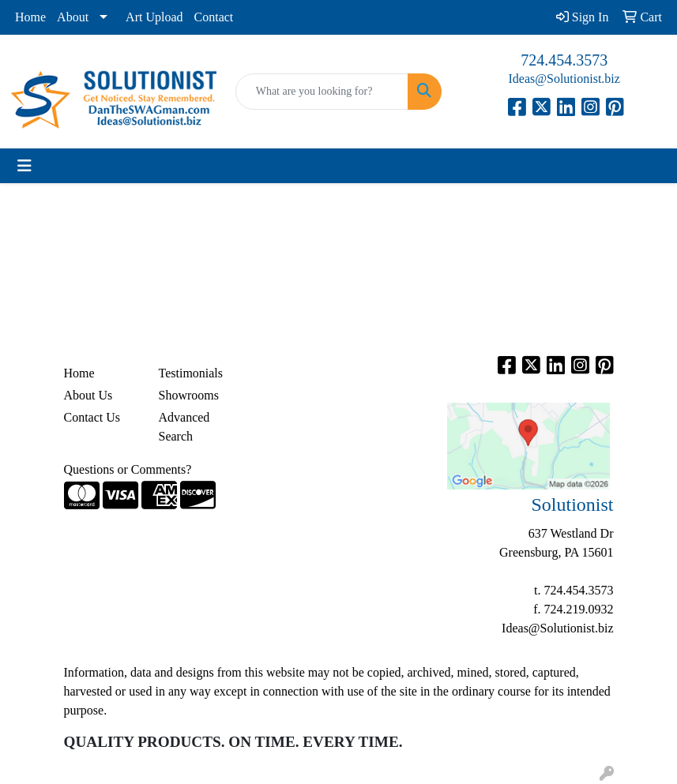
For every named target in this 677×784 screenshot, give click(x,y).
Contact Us (92, 417)
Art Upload (154, 17)
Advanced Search (184, 427)
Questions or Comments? (128, 469)
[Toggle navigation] (24, 166)
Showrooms (189, 395)
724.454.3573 (564, 60)
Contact (214, 17)
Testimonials (191, 373)
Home (30, 17)
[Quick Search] (322, 92)
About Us (88, 395)
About (73, 17)
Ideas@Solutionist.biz (564, 79)
